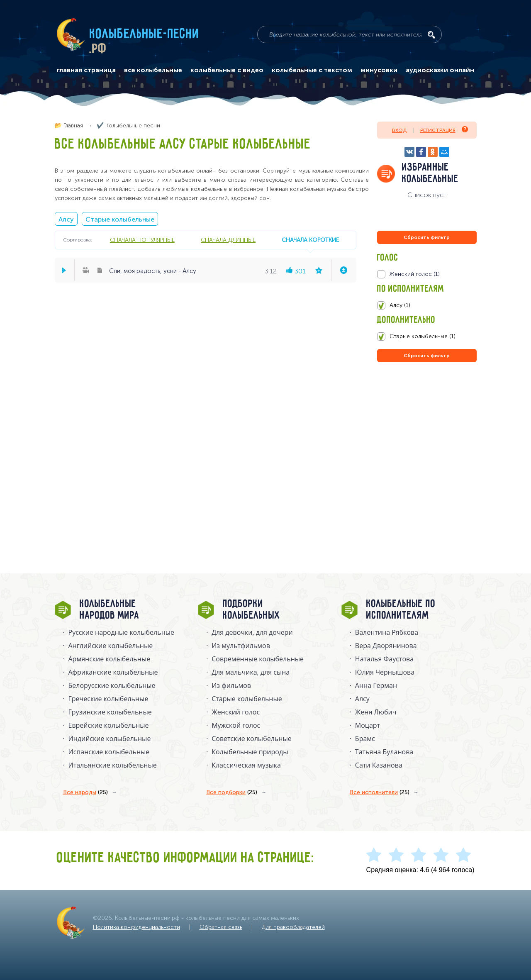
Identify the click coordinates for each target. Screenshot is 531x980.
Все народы (85, 792)
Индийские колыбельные (110, 739)
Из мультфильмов (241, 646)
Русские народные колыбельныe (122, 632)
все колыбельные (153, 70)
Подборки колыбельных (252, 610)
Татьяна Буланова (384, 752)
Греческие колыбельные (108, 699)
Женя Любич (376, 712)
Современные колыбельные (258, 659)
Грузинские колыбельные (110, 712)
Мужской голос (236, 725)
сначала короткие (310, 240)
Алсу (66, 219)
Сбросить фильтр (427, 237)
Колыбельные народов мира (110, 610)
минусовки (379, 70)
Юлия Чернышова (385, 672)
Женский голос (236, 712)
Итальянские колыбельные (113, 765)
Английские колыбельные (111, 646)
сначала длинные (228, 240)
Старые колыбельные (120, 219)
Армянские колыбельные (110, 659)
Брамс (365, 739)
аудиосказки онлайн (440, 70)
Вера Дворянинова (386, 646)
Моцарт (368, 725)
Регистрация (444, 130)
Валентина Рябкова (387, 632)
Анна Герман (376, 685)
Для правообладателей (293, 927)
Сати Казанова (379, 765)
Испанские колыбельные (109, 752)
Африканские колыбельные (113, 672)
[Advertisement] (427, 453)
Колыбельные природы (250, 752)
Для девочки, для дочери (252, 632)
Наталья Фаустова (384, 659)
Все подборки (232, 792)
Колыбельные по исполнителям (401, 610)
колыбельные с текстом (312, 70)
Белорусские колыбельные (112, 685)
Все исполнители (380, 792)
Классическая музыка (246, 765)
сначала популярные (142, 240)
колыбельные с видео (227, 70)
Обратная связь (221, 927)
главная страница (86, 70)
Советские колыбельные (251, 739)
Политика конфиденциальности (136, 927)
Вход (399, 130)
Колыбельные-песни (145, 34)
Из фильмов (231, 685)
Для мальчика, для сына (251, 672)
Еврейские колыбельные (109, 725)
